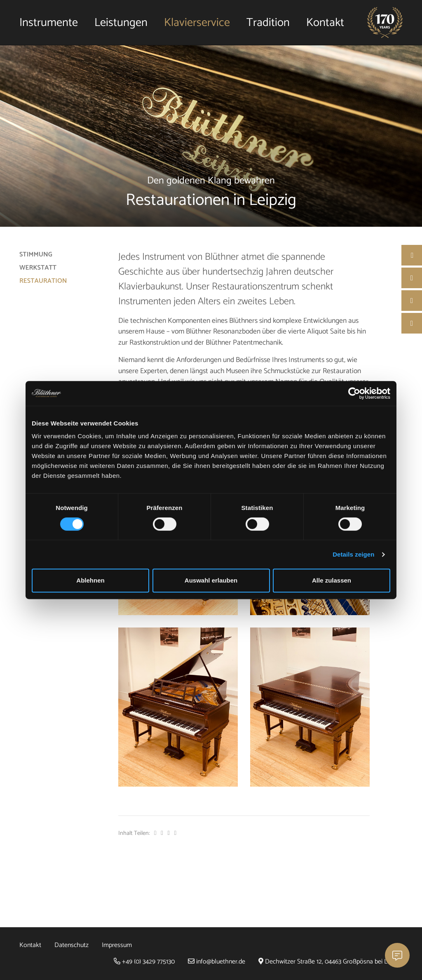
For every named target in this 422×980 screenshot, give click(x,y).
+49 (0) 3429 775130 (144, 962)
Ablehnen (90, 580)
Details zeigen (353, 554)
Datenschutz (72, 945)
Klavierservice (197, 23)
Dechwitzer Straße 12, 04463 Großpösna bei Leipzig (331, 962)
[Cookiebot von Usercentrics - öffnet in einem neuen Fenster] (354, 393)
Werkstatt (38, 268)
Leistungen (121, 23)
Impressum (117, 945)
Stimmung (36, 255)
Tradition (268, 23)
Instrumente (49, 23)
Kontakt (325, 23)
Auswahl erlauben (211, 580)
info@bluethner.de (217, 962)
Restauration (43, 281)
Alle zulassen (332, 580)
